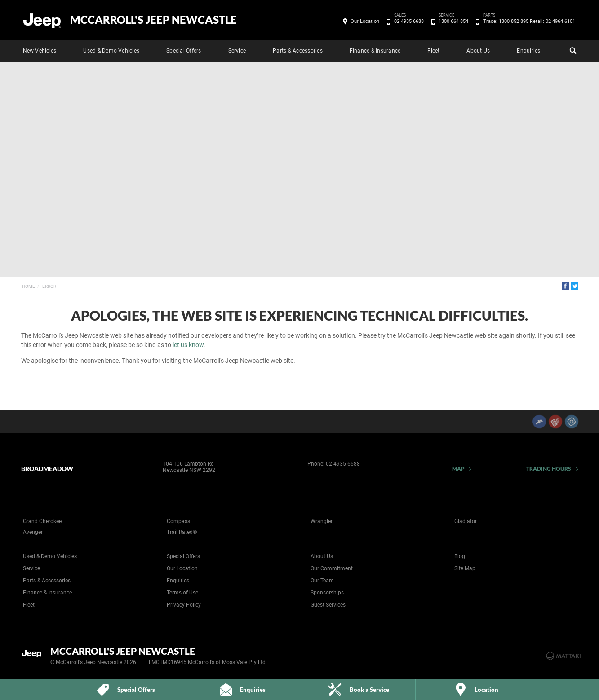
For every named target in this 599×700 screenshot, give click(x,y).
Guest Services (328, 605)
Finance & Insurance (375, 51)
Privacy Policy (184, 605)
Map (458, 469)
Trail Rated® (182, 532)
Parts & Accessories (298, 51)
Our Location (365, 21)
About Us (478, 51)
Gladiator (466, 521)
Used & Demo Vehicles (111, 51)
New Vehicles (40, 51)
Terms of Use (182, 593)
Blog (460, 556)
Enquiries (528, 51)
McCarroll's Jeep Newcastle (153, 20)
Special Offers (184, 51)
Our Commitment (332, 568)
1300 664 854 (452, 22)
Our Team (322, 581)
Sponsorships (327, 593)
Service (237, 51)
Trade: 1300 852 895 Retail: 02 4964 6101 (528, 22)
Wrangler (322, 521)
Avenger (33, 532)
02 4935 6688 (407, 22)
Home (29, 286)
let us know (188, 345)
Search (572, 49)
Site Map (465, 568)
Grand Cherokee (42, 521)
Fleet (433, 51)
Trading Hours (549, 469)
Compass (178, 521)
